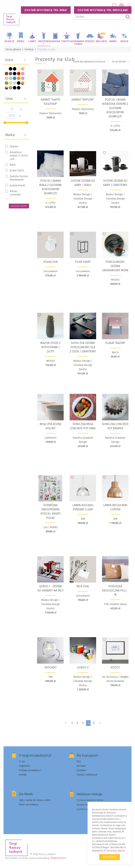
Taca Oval (83, 586)
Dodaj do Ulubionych (41, 73)
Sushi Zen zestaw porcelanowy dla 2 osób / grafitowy (83, 347)
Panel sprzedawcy (29, 805)
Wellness (101, 41)
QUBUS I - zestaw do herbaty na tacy (51, 588)
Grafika (55, 41)
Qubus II (83, 667)
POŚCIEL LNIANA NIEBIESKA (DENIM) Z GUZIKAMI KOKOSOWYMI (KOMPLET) (115, 108)
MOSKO (115, 280)
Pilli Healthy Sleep (115, 604)
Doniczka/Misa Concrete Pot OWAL (83, 426)
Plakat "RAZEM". (115, 343)
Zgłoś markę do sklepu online (35, 800)
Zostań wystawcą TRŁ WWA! (46, 10)
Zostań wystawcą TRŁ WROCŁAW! (103, 10)
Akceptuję (110, 857)
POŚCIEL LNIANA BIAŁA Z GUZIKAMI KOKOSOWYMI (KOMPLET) (50, 187)
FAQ (79, 762)
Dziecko (90, 41)
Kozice (115, 667)
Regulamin (24, 766)
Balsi (13, 165)
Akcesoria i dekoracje (44, 43)
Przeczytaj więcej (114, 851)
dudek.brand (17, 185)
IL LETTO (115, 126)
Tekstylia (67, 41)
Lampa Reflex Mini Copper (115, 507)
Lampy (32, 41)
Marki (113, 41)
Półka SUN (50, 262)
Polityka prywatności (30, 770)
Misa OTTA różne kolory (51, 426)
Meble (21, 41)
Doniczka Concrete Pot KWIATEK (115, 426)
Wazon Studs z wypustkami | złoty (50, 347)
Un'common (51, 271)
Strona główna (13, 49)
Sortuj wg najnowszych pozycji (91, 62)
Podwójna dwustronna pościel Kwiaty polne (51, 512)
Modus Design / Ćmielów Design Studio (83, 199)
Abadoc (14, 146)
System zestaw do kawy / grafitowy (115, 183)
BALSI (115, 352)
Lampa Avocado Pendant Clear (83, 507)
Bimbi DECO (17, 170)
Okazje (124, 41)
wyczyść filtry (19, 206)
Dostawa (81, 770)
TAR (83, 519)
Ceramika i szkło (78, 43)
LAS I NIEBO (51, 527)
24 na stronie (121, 62)
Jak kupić (81, 766)
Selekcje (9, 41)
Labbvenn (50, 438)
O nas (22, 762)
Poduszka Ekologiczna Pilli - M (115, 591)
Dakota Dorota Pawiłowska (19, 178)
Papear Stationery (50, 113)
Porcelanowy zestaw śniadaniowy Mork (115, 266)
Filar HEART (83, 262)
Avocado (50, 667)
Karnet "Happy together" (51, 102)
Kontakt (23, 775)
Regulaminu (58, 858)
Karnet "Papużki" (83, 100)
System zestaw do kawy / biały (83, 183)
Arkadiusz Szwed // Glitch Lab (19, 156)
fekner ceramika (15, 193)
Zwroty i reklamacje (87, 775)
